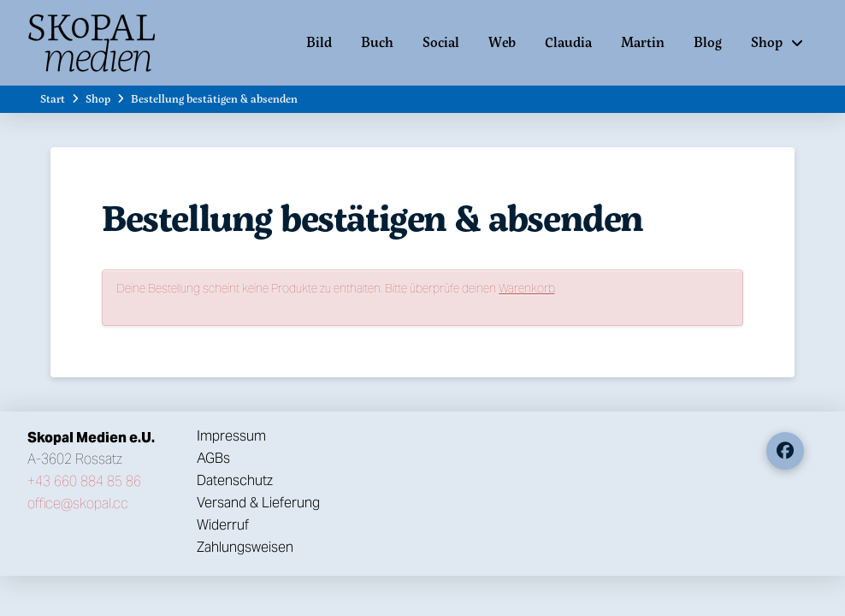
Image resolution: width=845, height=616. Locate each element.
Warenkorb (526, 288)
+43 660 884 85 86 (84, 481)
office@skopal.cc (78, 503)
